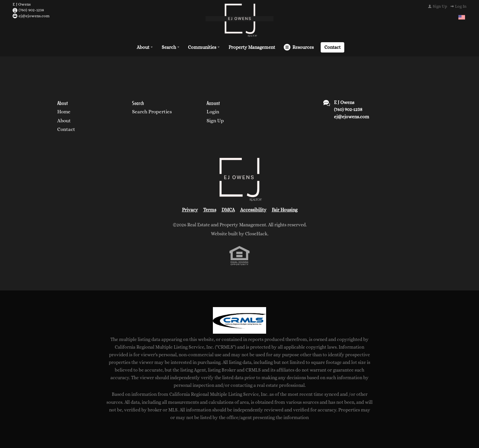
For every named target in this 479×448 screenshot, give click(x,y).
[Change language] (462, 17)
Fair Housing (285, 210)
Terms (210, 210)
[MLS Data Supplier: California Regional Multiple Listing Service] (239, 320)
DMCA (228, 210)
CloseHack (256, 234)
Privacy (190, 210)
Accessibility (253, 210)
